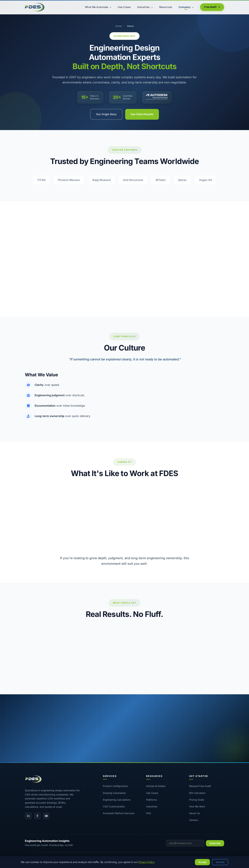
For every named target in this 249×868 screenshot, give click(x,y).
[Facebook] (37, 816)
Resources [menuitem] (166, 7)
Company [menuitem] (186, 7)
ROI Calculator (197, 793)
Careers (194, 820)
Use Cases (152, 793)
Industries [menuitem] (145, 7)
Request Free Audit (200, 786)
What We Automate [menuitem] (98, 7)
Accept (202, 862)
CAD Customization (114, 806)
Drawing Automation (114, 793)
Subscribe (215, 843)
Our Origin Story (106, 114)
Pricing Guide (197, 800)
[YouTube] (46, 816)
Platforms (151, 800)
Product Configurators (115, 786)
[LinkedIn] (28, 816)
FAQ (149, 813)
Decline (220, 862)
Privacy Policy (146, 862)
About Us (194, 813)
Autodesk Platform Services (119, 813)
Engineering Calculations (117, 800)
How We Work (197, 806)
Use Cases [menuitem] (124, 7)
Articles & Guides (156, 786)
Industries (152, 806)
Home (119, 26)
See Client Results (142, 114)
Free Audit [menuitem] (212, 7)
